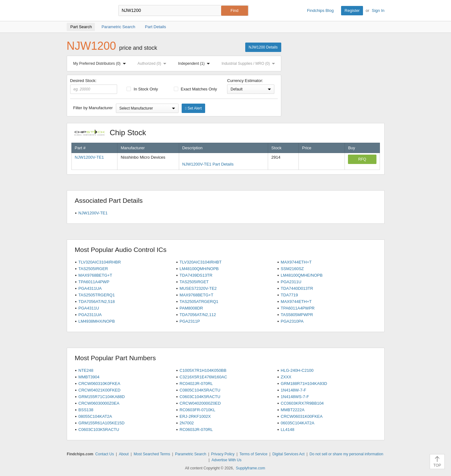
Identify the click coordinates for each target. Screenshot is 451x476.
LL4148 (287, 430)
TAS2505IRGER (93, 269)
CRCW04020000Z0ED (200, 403)
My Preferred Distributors (101, 64)
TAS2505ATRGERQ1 (199, 302)
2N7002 (187, 423)
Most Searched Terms (152, 454)
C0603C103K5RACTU (99, 430)
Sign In (378, 10)
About (124, 454)
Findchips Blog (320, 10)
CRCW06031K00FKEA (302, 416)
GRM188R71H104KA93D (304, 384)
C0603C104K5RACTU (200, 397)
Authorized (153, 64)
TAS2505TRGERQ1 (96, 295)
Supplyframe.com (250, 468)
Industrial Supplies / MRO (249, 64)
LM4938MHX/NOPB (96, 321)
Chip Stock (114, 133)
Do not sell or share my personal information (346, 454)
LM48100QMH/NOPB (199, 269)
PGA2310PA (292, 321)
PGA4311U (89, 308)
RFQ (362, 159)
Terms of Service (254, 454)
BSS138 (86, 410)
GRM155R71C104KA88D (101, 397)
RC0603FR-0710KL (197, 410)
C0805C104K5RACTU (200, 390)
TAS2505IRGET (194, 282)
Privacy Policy (223, 454)
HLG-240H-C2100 (297, 370)
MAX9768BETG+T (95, 275)
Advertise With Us (227, 460)
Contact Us (104, 454)
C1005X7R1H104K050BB (203, 370)
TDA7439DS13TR (196, 275)
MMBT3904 (89, 377)
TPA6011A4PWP (94, 282)
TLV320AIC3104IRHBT (200, 262)
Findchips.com (87, 11)
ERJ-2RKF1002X (195, 416)
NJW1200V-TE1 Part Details (208, 164)
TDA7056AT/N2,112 (198, 315)
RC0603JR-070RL (196, 430)
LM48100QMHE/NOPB (302, 275)
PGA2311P (190, 321)
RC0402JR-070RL (196, 384)
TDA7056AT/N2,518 (96, 302)
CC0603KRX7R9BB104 (302, 403)
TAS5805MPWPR (297, 315)
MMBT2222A (293, 410)
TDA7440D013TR (297, 288)
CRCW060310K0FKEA (99, 384)
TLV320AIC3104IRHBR (100, 262)
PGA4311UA (90, 288)
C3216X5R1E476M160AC (203, 377)
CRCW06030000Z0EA (99, 403)
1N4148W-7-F (293, 390)
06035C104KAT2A (297, 423)
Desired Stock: (94, 86)
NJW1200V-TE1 (89, 157)
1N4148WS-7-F (295, 397)
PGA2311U (291, 282)
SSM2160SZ (292, 269)
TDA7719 (289, 295)
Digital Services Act (289, 454)
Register (352, 10)
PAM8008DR (191, 308)
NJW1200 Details (263, 47)
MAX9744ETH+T (296, 262)
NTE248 (86, 370)
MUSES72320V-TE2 (198, 288)
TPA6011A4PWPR (298, 308)
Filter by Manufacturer (93, 108)
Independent (195, 64)
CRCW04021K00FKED (99, 390)
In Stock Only (142, 89)
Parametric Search (191, 454)
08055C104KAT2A (95, 416)
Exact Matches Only (195, 89)
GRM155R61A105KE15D (101, 423)
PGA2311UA (90, 315)
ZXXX (286, 377)
